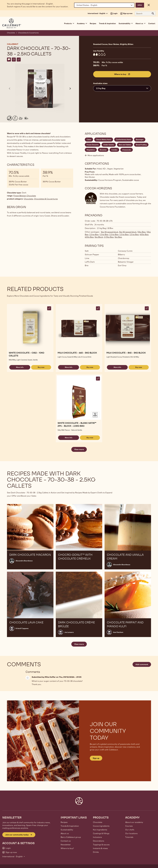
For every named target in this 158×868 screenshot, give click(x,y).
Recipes (93, 23)
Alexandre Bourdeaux (24, 561)
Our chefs (130, 830)
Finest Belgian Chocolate (25, 196)
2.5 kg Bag (94, 234)
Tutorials (129, 837)
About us (65, 833)
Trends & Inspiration (107, 23)
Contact (152, 23)
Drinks (96, 852)
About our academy (134, 822)
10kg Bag (141, 232)
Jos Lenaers (69, 632)
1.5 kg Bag (104, 234)
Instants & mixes (100, 848)
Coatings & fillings (101, 833)
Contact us (66, 841)
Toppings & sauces (101, 845)
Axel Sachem (118, 632)
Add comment (142, 664)
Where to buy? (67, 848)
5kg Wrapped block (109, 232)
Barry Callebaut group (71, 837)
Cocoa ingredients (101, 826)
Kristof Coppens (22, 628)
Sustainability (67, 830)
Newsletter (66, 845)
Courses (129, 826)
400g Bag (144, 234)
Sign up (96, 758)
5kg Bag (118, 237)
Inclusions (97, 837)
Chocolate (11, 33)
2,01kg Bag (109, 237)
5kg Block (99, 237)
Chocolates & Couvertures (28, 33)
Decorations (99, 841)
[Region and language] (104, 5)
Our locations (131, 833)
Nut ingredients (100, 830)
